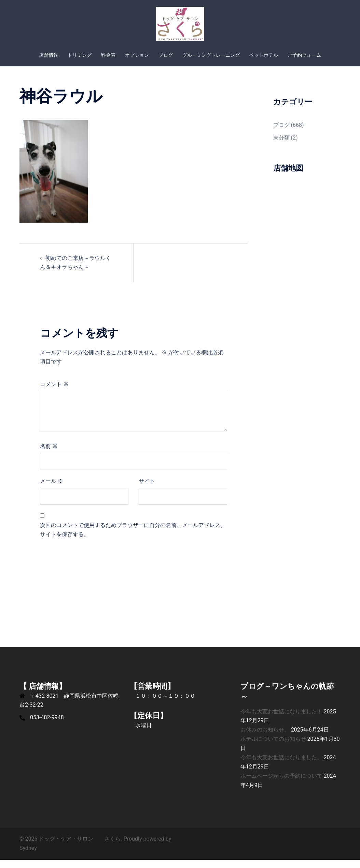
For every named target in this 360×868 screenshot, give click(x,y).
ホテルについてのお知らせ (273, 747)
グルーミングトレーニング (211, 55)
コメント (54, 392)
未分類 (281, 146)
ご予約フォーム (304, 55)
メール (52, 489)
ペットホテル (264, 55)
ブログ (166, 55)
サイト (147, 489)
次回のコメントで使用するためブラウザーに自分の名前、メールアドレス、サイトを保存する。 (133, 538)
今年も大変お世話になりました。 (281, 766)
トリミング (80, 55)
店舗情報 (49, 55)
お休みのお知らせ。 (265, 738)
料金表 (108, 55)
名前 (49, 454)
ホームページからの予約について (281, 784)
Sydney (28, 856)
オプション (137, 55)
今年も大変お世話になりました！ (281, 720)
